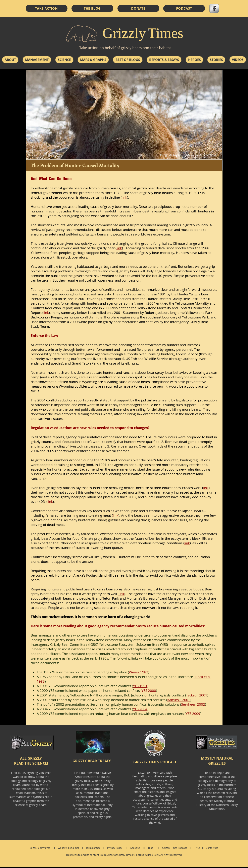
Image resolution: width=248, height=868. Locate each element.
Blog (151, 848)
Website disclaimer (68, 848)
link (119, 248)
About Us (135, 848)
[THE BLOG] (92, 8)
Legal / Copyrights (40, 848)
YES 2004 (140, 709)
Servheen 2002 (193, 704)
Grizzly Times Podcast (175, 848)
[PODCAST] (184, 8)
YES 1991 (140, 686)
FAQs (198, 848)
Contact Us (212, 848)
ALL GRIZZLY (31, 758)
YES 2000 (149, 691)
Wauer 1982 (139, 672)
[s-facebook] (214, 8)
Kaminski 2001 (179, 700)
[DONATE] (138, 8)
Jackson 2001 (197, 695)
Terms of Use (93, 848)
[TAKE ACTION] (47, 8)
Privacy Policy (115, 848)
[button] (10, 60)
